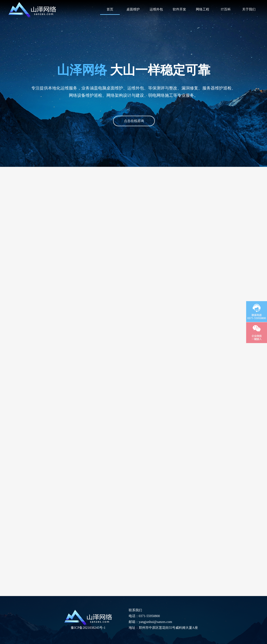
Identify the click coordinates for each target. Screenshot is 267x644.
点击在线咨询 (134, 121)
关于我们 (249, 9)
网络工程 (203, 9)
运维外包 (156, 9)
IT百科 (226, 9)
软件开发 (179, 9)
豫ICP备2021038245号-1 (88, 628)
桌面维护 (133, 9)
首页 (110, 9)
